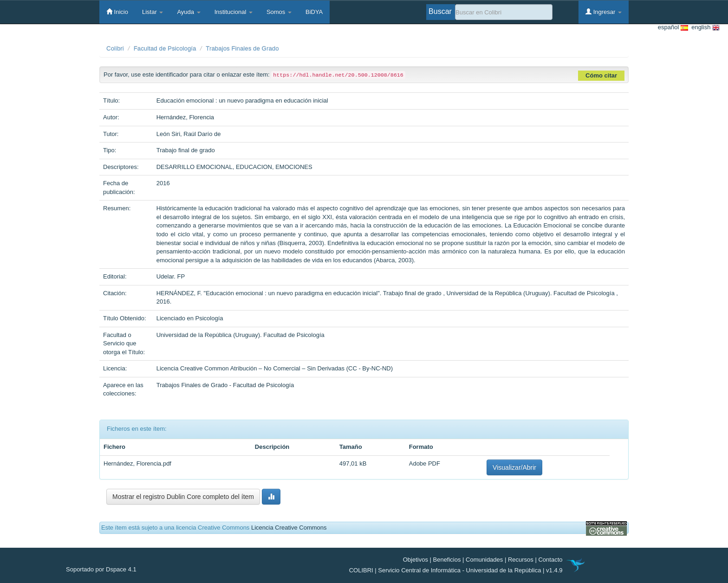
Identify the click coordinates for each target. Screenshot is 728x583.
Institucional (234, 12)
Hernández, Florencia (185, 117)
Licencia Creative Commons (289, 528)
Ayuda (188, 12)
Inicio (117, 12)
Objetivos (416, 560)
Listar (153, 12)
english (704, 28)
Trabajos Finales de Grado (242, 49)
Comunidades (484, 560)
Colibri (115, 49)
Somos (279, 12)
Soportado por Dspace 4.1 (101, 569)
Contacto (550, 560)
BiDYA (314, 12)
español (673, 28)
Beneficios (447, 560)
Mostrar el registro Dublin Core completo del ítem (183, 497)
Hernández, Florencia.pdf (137, 463)
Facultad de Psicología (165, 49)
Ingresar (604, 12)
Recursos (521, 560)
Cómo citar (601, 75)
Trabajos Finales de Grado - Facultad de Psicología (225, 385)
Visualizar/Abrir (514, 467)
